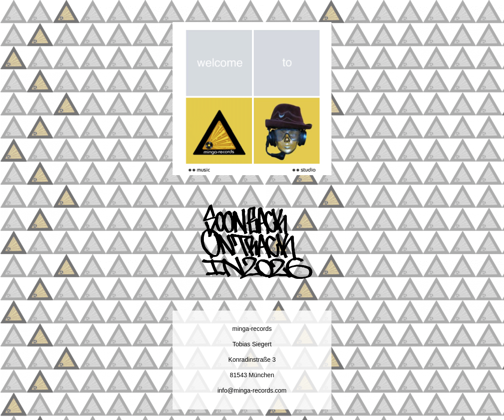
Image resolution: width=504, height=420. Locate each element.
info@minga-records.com (252, 390)
